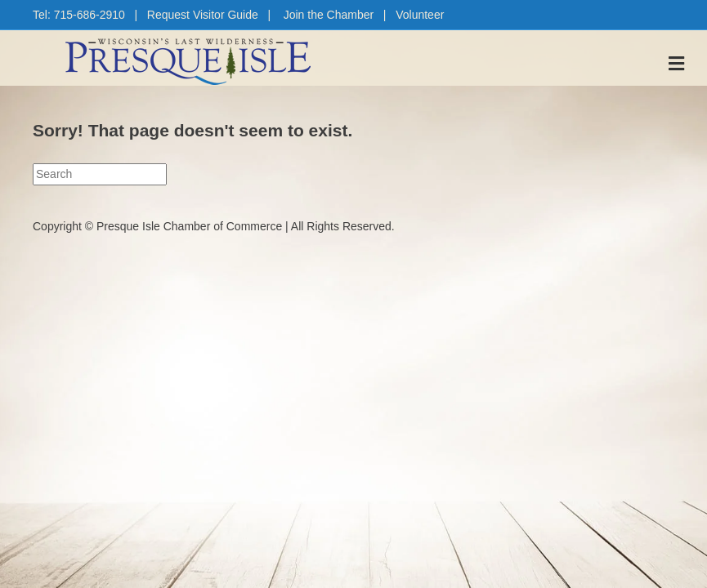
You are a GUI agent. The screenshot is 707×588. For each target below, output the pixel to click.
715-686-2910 (89, 15)
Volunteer (420, 15)
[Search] (100, 174)
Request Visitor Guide (203, 15)
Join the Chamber (329, 15)
